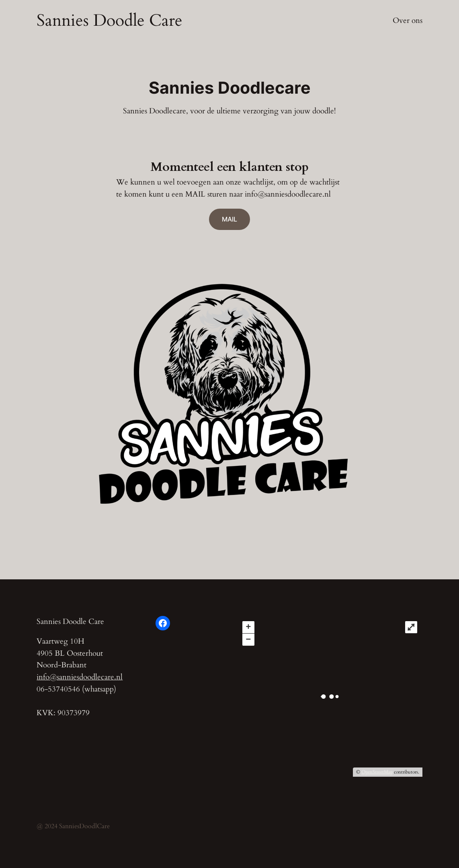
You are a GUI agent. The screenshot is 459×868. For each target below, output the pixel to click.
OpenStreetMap (377, 772)
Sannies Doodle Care (110, 21)
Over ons (408, 21)
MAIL (229, 219)
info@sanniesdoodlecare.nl (80, 677)
